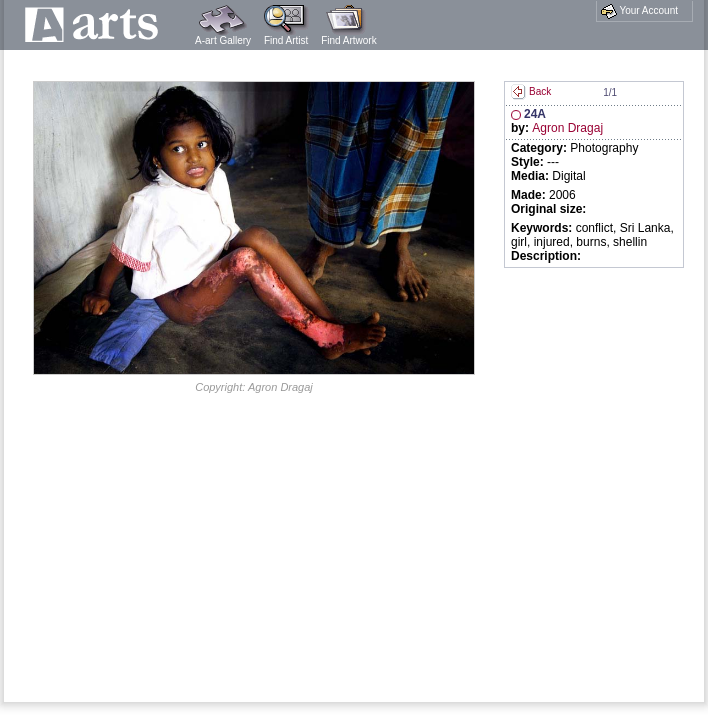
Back (531, 91)
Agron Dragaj (567, 128)
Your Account (639, 11)
